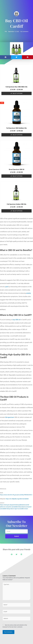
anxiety (29, 293)
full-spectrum (10, 417)
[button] (5, 57)
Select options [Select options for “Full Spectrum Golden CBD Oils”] (17, 211)
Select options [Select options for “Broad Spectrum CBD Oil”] (17, 176)
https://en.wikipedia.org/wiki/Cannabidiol (17, 499)
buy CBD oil (16, 320)
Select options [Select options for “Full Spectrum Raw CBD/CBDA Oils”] (17, 93)
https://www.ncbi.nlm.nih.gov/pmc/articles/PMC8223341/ (16, 495)
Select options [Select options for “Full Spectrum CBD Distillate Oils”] (17, 135)
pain (7, 287)
